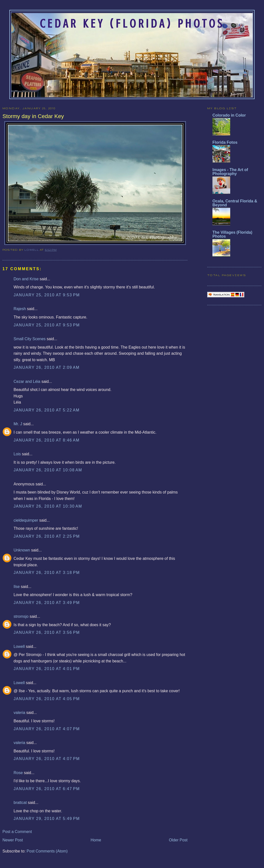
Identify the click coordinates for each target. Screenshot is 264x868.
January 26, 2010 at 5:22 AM (47, 410)
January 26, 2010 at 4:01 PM (47, 669)
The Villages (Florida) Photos (232, 234)
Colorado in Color (229, 115)
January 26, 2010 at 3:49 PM (47, 603)
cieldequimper (26, 520)
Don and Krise (26, 279)
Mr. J (18, 424)
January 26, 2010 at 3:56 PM (47, 632)
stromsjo (21, 616)
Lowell (32, 250)
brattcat (20, 803)
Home (96, 840)
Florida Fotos (225, 142)
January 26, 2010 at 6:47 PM (47, 789)
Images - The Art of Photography (230, 172)
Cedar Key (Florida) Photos (132, 24)
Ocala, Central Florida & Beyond (235, 203)
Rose (18, 773)
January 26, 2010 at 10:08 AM (48, 470)
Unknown (22, 550)
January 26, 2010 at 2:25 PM (47, 536)
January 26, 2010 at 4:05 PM (47, 699)
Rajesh (20, 309)
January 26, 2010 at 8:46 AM (47, 440)
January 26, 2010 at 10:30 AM (48, 506)
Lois (17, 454)
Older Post (178, 840)
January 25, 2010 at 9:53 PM (47, 295)
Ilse (17, 587)
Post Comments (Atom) (47, 851)
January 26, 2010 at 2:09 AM (47, 367)
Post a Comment (17, 832)
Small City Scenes (30, 339)
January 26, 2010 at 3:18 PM (47, 573)
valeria (19, 713)
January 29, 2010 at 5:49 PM (47, 819)
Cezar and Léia (27, 381)
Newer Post (13, 840)
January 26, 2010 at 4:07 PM (47, 729)
